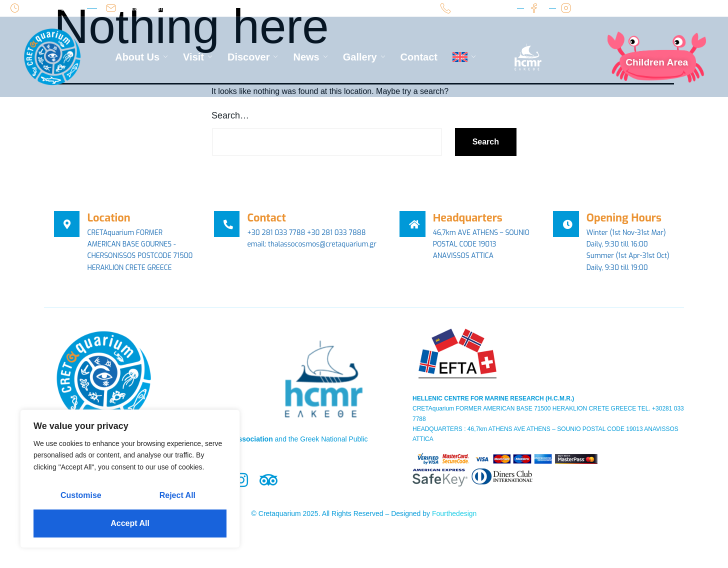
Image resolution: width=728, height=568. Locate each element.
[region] (130, 479)
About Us (141, 57)
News (310, 57)
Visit (198, 57)
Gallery (364, 57)
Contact (419, 57)
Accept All (130, 523)
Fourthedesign (454, 526)
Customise (81, 495)
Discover (253, 57)
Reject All (177, 495)
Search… (230, 115)
